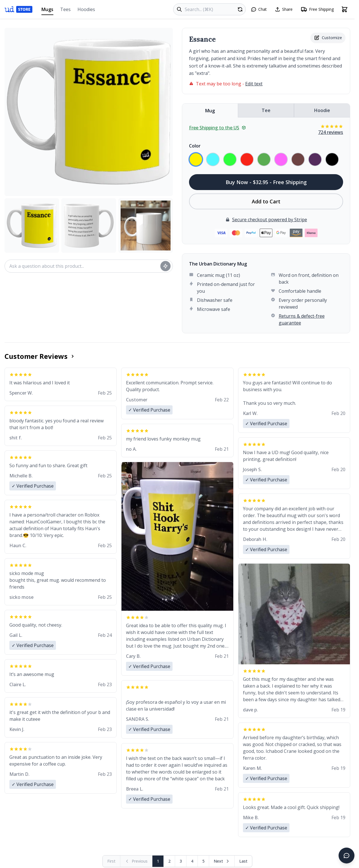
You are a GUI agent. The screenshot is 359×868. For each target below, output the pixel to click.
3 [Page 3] (181, 861)
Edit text (254, 84)
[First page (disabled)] (112, 861)
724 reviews (331, 132)
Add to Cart (266, 201)
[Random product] (240, 9)
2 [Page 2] (169, 861)
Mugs (47, 11)
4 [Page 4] (192, 861)
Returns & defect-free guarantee (302, 319)
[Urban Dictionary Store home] (18, 9)
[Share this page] (284, 9)
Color (195, 146)
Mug (210, 111)
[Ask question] (165, 266)
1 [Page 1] (158, 861)
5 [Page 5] (203, 861)
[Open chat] (259, 9)
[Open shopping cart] (345, 9)
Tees (65, 9)
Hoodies (86, 9)
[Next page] (222, 861)
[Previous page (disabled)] (136, 861)
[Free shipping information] (317, 9)
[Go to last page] (243, 861)
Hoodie (322, 110)
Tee (266, 110)
